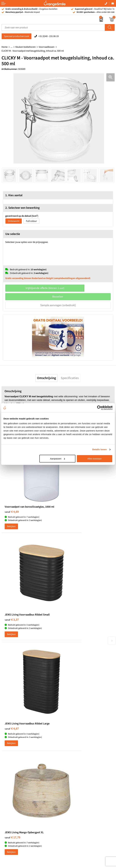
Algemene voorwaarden (72, 812)
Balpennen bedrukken (13, 789)
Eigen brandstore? (69, 794)
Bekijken (11, 503)
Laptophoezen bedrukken (73, 733)
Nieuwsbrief (66, 789)
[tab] (46, 378)
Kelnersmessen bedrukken (73, 714)
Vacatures (64, 771)
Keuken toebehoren (26, 47)
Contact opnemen (69, 784)
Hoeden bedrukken (69, 742)
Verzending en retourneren (73, 780)
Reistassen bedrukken (71, 728)
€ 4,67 (12, 574)
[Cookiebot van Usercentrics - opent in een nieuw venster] (99, 408)
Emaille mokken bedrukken (73, 737)
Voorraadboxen (47, 47)
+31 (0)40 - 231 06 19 (48, 36)
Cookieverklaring (68, 803)
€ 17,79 (69, 574)
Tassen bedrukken (11, 761)
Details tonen (99, 449)
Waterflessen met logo (13, 771)
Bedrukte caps (9, 784)
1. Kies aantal (14, 195)
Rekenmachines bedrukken (73, 746)
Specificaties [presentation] (70, 378)
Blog (62, 798)
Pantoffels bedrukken (70, 724)
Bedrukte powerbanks (13, 775)
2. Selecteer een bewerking (22, 208)
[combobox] (53, 27)
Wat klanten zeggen (69, 766)
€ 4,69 (12, 488)
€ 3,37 (68, 488)
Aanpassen (57, 459)
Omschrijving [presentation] (46, 378)
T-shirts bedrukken (11, 766)
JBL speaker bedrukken (14, 794)
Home (5, 47)
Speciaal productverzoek (17, 36)
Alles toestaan (95, 459)
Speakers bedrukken (12, 780)
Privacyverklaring (68, 807)
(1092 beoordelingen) (32, 653)
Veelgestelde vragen (70, 775)
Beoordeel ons (32, 659)
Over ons (64, 761)
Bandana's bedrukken (71, 719)
